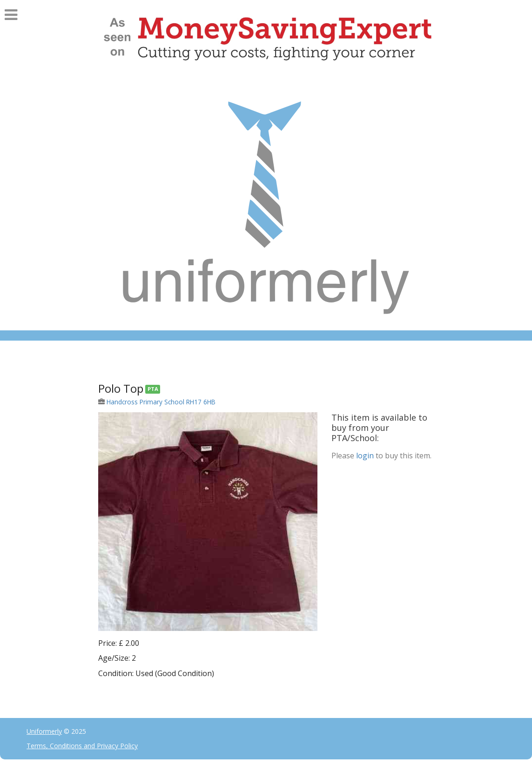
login (365, 456)
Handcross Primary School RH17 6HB (161, 402)
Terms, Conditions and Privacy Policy (82, 746)
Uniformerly (44, 731)
